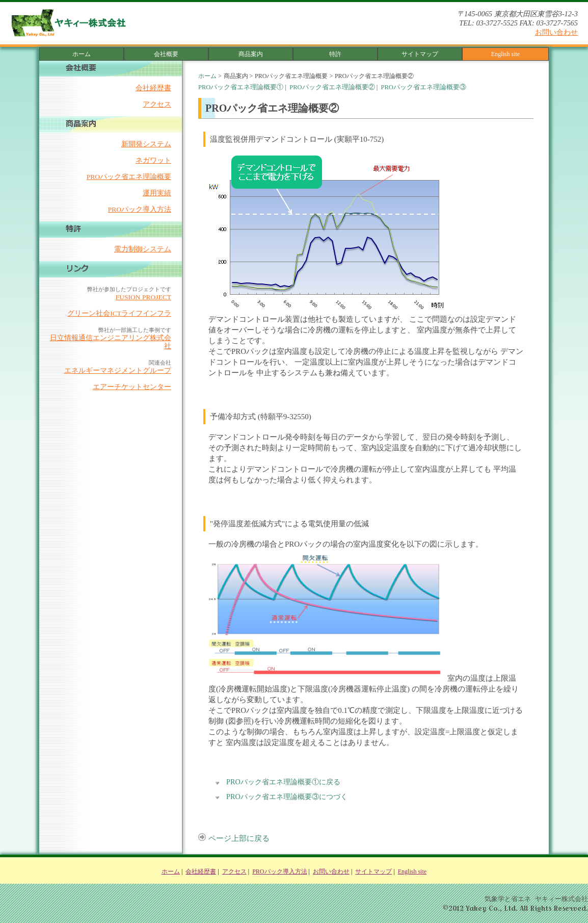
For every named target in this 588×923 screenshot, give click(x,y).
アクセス (157, 104)
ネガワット (153, 160)
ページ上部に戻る (234, 838)
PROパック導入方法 (140, 209)
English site (505, 54)
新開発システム (146, 144)
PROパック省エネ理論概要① (241, 87)
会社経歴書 (153, 88)
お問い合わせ (556, 32)
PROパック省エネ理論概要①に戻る (283, 782)
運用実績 (157, 193)
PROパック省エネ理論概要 (129, 177)
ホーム (82, 54)
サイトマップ (420, 54)
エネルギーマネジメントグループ (118, 370)
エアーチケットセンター (132, 387)
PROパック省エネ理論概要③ (423, 87)
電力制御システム (143, 249)
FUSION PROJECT (143, 297)
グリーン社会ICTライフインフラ (119, 313)
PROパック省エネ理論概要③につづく (287, 797)
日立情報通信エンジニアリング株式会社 (111, 342)
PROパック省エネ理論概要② (332, 87)
